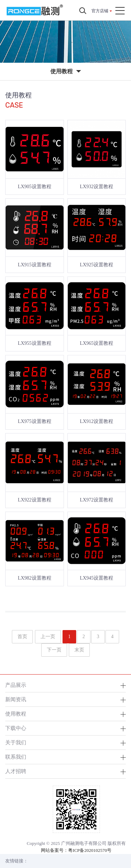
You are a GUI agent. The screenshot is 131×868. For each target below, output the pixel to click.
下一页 (54, 650)
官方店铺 (100, 11)
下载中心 (16, 728)
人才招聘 (16, 771)
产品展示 (16, 685)
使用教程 (16, 714)
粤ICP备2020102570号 (90, 850)
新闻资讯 (16, 699)
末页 (79, 650)
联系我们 (16, 757)
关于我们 (16, 742)
